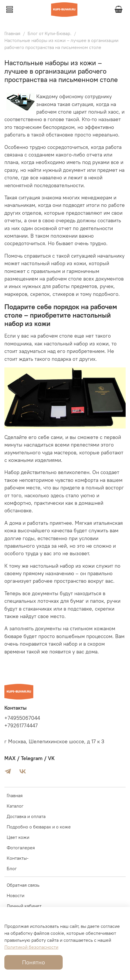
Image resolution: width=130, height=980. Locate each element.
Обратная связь (23, 885)
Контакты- (18, 858)
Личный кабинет (24, 906)
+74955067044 (22, 718)
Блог (12, 868)
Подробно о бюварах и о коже (39, 827)
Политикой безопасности (31, 947)
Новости (16, 895)
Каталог (15, 806)
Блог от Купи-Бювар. (49, 33)
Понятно (34, 962)
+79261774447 (21, 726)
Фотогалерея (21, 848)
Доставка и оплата (26, 816)
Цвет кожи (18, 837)
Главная (12, 33)
